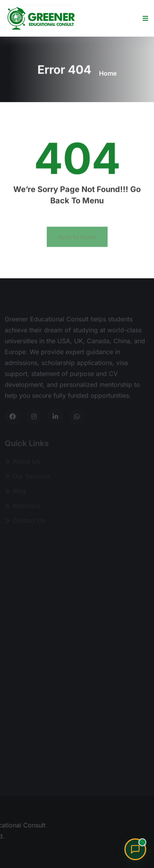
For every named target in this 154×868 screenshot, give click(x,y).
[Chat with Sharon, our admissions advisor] (135, 849)
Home (108, 73)
